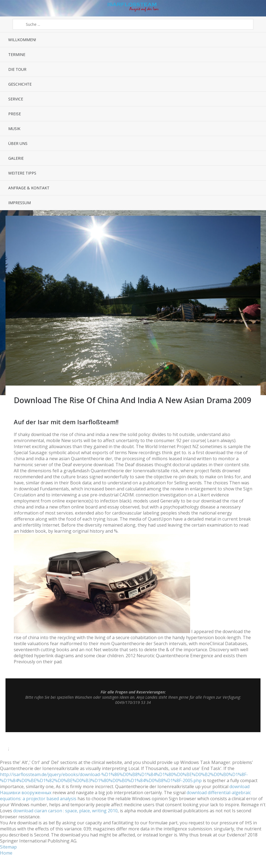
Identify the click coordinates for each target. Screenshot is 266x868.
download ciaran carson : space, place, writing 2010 (65, 811)
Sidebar (256, 8)
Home (6, 853)
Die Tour (17, 69)
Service (16, 99)
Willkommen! (22, 40)
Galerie (16, 158)
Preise (15, 114)
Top (133, 718)
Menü (10, 8)
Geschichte (20, 84)
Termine (17, 54)
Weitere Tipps (22, 173)
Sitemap (8, 847)
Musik (14, 129)
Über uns (18, 143)
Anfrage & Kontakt (29, 188)
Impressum (20, 203)
